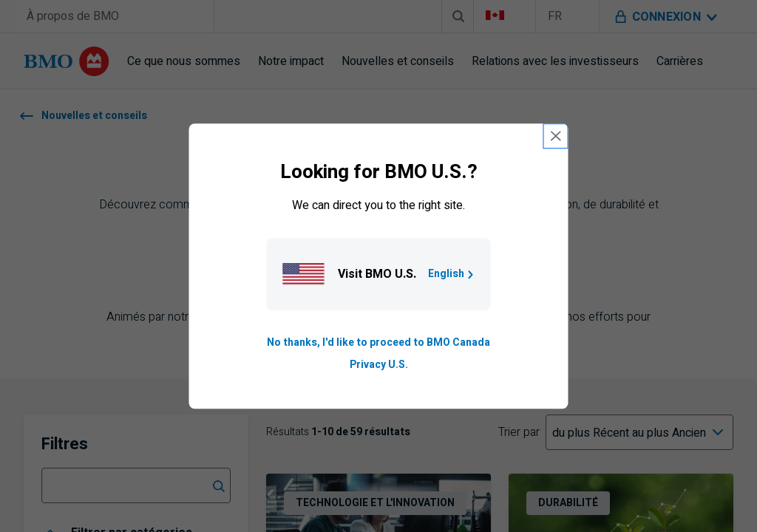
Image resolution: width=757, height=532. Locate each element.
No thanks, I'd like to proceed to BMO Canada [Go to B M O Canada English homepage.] (378, 342)
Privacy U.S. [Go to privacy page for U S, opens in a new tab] (379, 365)
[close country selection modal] (556, 136)
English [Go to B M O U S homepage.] (452, 274)
